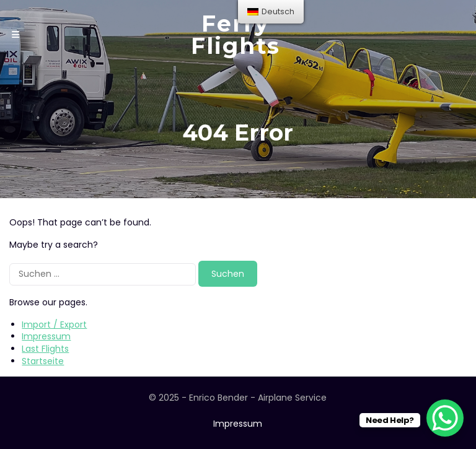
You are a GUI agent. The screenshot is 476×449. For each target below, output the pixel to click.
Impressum (46, 336)
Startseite (43, 361)
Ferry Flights (236, 35)
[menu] (271, 12)
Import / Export (54, 325)
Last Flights (45, 349)
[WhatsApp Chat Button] (445, 418)
